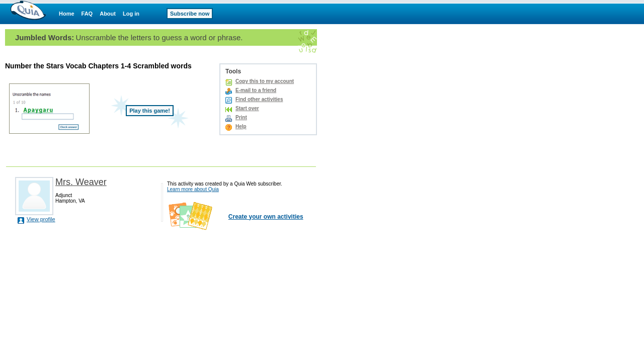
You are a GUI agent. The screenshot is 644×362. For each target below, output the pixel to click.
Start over (247, 108)
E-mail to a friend (256, 90)
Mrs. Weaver (81, 182)
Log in (131, 14)
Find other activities (259, 99)
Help (241, 126)
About (108, 14)
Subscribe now (190, 14)
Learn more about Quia (193, 189)
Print (241, 117)
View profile (41, 219)
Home (67, 14)
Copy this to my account (265, 81)
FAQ (87, 14)
